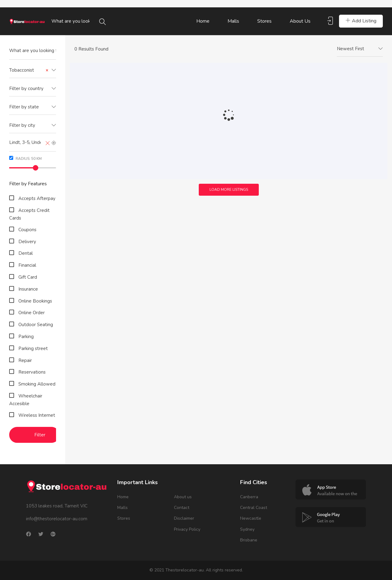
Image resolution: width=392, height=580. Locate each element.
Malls (233, 21)
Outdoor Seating (35, 325)
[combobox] (33, 70)
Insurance (28, 289)
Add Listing (361, 21)
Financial (27, 265)
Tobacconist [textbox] (29, 70)
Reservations (31, 372)
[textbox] (33, 89)
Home (203, 21)
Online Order (31, 313)
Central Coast (254, 508)
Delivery (27, 242)
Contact (182, 508)
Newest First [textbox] (351, 49)
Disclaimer (184, 518)
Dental (25, 253)
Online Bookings (35, 301)
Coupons (27, 230)
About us (300, 21)
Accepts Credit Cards (29, 214)
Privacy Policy (187, 529)
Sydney (247, 529)
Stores (264, 21)
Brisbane (249, 540)
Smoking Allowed (36, 384)
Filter (40, 435)
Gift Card (27, 277)
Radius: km (25, 158)
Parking (25, 337)
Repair (24, 360)
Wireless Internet (36, 415)
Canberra (249, 497)
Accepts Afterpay (36, 198)
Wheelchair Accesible (26, 400)
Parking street (32, 348)
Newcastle (251, 518)
